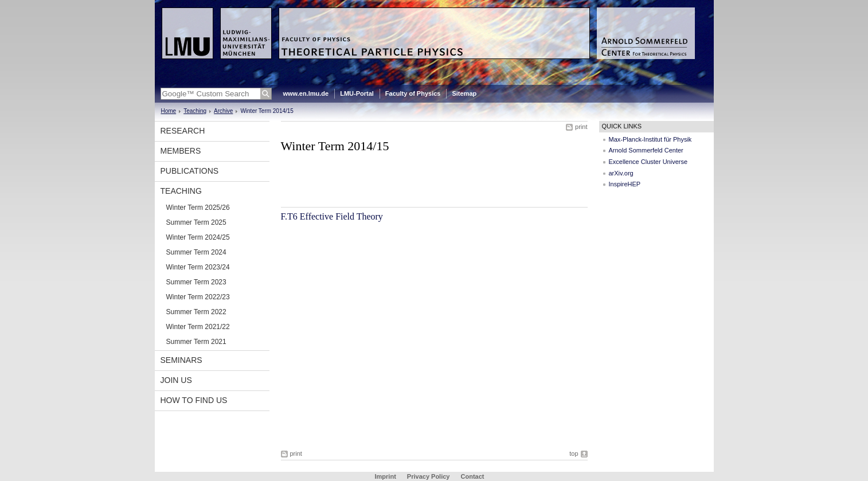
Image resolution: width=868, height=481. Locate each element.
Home (169, 111)
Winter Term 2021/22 (198, 327)
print (581, 127)
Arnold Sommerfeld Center (646, 150)
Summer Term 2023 (196, 282)
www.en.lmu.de (306, 93)
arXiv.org (621, 173)
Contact (473, 476)
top (574, 453)
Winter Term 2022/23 (198, 297)
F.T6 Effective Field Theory (332, 216)
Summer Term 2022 (196, 312)
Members (181, 151)
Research (183, 131)
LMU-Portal (357, 93)
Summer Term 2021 (196, 342)
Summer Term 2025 (196, 222)
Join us (176, 380)
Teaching (195, 111)
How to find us (194, 400)
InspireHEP (625, 184)
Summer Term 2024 (196, 252)
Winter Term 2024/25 (198, 237)
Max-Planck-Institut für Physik (650, 139)
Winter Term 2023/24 (198, 267)
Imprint (386, 476)
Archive (223, 111)
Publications (190, 171)
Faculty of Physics (413, 93)
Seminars (181, 360)
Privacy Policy (429, 476)
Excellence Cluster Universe (648, 162)
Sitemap (464, 93)
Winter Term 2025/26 (198, 208)
